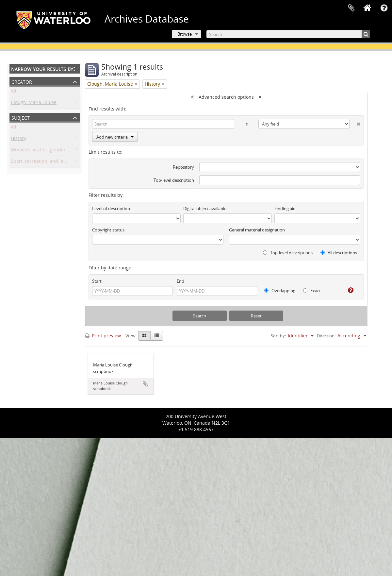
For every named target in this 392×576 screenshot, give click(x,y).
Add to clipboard (145, 384)
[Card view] (144, 336)
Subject (21, 117)
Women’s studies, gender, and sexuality (54, 151)
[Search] (288, 34)
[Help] (348, 290)
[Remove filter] (136, 84)
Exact (312, 291)
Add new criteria (115, 137)
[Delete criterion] (355, 123)
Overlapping (280, 291)
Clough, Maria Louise (34, 103)
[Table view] (157, 336)
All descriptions (339, 253)
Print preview (103, 336)
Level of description (111, 209)
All (14, 92)
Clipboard (351, 8)
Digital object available (205, 209)
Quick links (384, 8)
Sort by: (278, 336)
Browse (185, 34)
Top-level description (174, 180)
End (180, 281)
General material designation (257, 230)
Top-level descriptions (288, 253)
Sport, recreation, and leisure (43, 162)
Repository (183, 167)
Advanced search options (226, 97)
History (18, 139)
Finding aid (285, 209)
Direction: (326, 336)
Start (97, 281)
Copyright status (108, 230)
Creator (22, 81)
